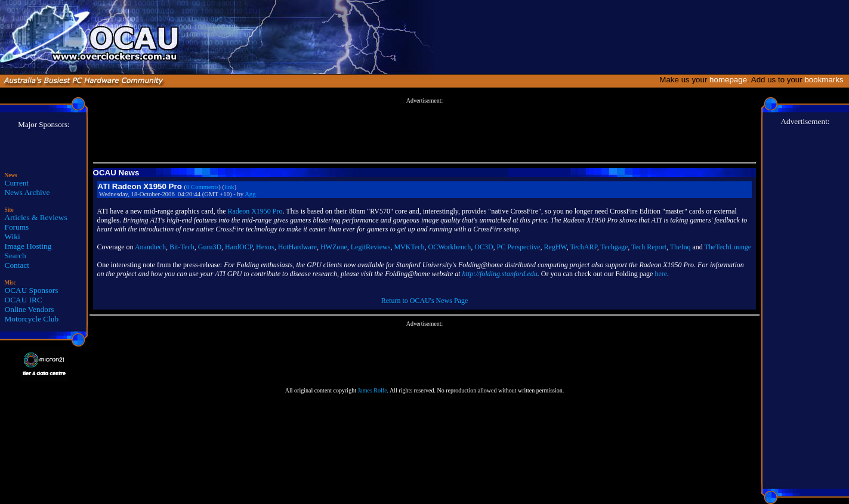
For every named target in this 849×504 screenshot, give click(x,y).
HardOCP (239, 247)
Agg (250, 194)
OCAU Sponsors (32, 290)
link (229, 187)
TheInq (680, 247)
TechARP (584, 247)
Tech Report (649, 247)
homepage (728, 80)
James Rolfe (372, 390)
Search (16, 256)
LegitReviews (371, 247)
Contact (17, 265)
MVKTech (409, 247)
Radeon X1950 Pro (255, 211)
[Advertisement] (424, 131)
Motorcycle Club (32, 319)
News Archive (27, 192)
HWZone (334, 247)
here (661, 274)
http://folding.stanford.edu (500, 274)
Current (17, 183)
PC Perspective (519, 247)
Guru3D (210, 247)
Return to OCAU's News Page (424, 301)
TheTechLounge (728, 247)
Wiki (13, 236)
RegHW (555, 247)
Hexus (265, 247)
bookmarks (826, 80)
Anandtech (150, 247)
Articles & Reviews (36, 217)
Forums (17, 227)
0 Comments (202, 187)
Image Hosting (28, 246)
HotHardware (297, 247)
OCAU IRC (24, 300)
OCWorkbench (450, 247)
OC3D (484, 247)
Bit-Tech (182, 247)
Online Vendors (30, 309)
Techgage (615, 247)
